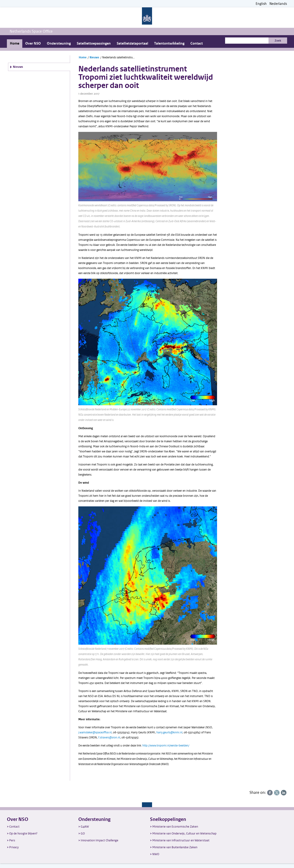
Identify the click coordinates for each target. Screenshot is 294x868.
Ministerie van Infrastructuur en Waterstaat (181, 840)
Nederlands (278, 4)
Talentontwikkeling (169, 44)
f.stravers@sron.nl (109, 738)
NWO (156, 854)
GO (83, 833)
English (261, 4)
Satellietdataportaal (132, 44)
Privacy (14, 847)
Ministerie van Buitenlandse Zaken (175, 847)
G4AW (85, 827)
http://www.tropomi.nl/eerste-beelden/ (166, 746)
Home (15, 44)
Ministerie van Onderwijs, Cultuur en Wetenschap (184, 833)
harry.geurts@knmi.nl (169, 732)
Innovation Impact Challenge (99, 840)
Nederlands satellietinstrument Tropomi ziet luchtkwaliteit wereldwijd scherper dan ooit (119, 57)
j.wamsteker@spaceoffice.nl (95, 732)
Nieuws (18, 67)
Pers (12, 840)
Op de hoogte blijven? (23, 833)
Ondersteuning (59, 44)
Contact (197, 44)
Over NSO (33, 44)
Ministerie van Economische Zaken (175, 827)
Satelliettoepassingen (94, 44)
